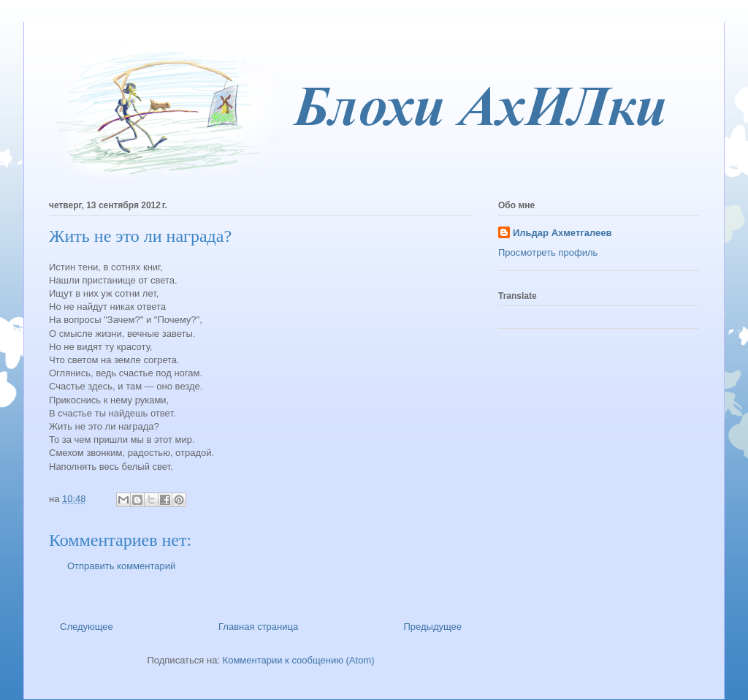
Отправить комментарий (121, 566)
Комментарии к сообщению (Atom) (299, 660)
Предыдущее (432, 627)
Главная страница (258, 627)
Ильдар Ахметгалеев (562, 233)
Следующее (87, 627)
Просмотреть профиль (548, 252)
